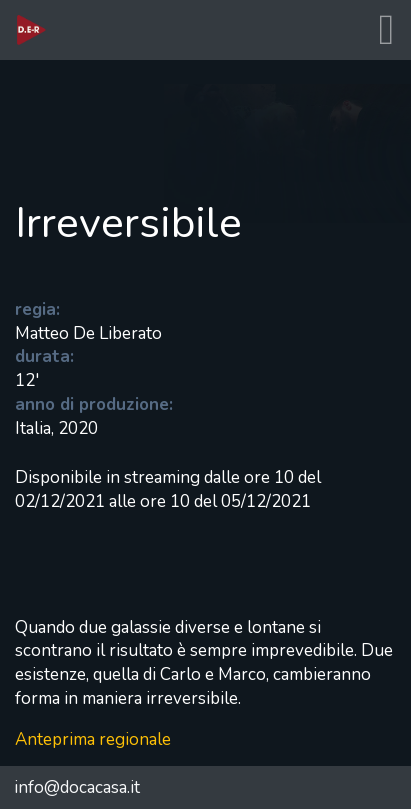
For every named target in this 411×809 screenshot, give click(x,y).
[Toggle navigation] (386, 30)
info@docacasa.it (77, 787)
